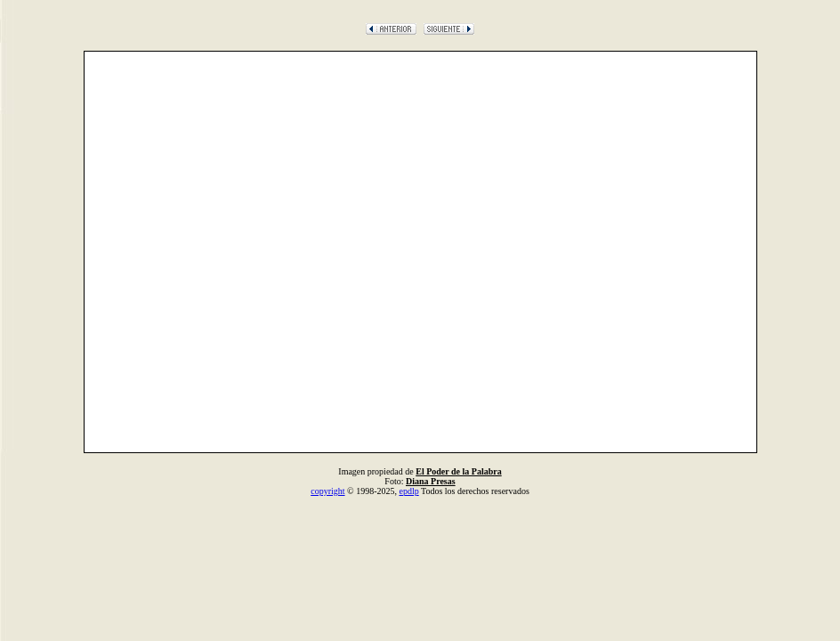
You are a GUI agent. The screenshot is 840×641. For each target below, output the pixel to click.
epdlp (408, 491)
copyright (327, 491)
